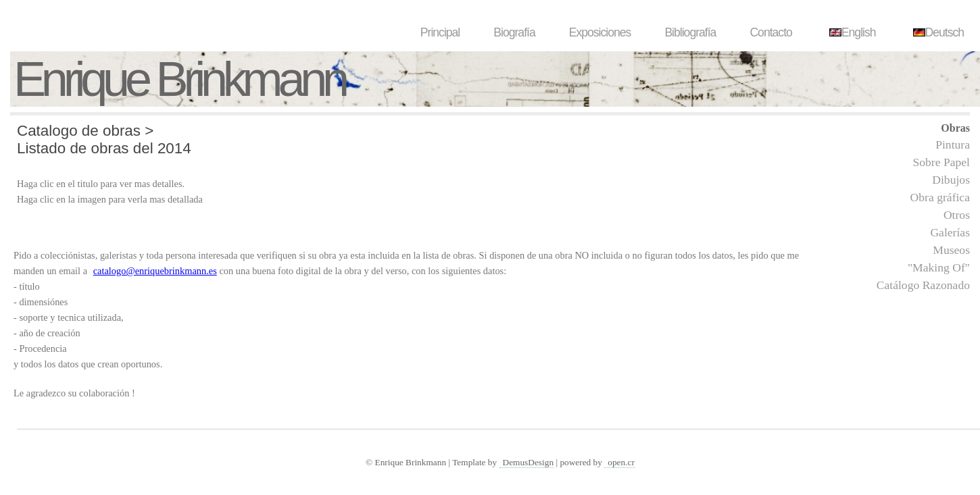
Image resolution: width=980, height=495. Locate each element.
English (851, 32)
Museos (951, 250)
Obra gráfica (940, 197)
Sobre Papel (941, 162)
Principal (440, 32)
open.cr (621, 462)
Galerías (950, 232)
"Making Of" (939, 267)
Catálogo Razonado (923, 285)
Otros (957, 215)
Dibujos (951, 180)
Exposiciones (600, 32)
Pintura (953, 145)
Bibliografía (690, 32)
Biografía (514, 32)
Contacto (770, 32)
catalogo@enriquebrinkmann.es (155, 271)
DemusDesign (529, 462)
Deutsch (937, 32)
